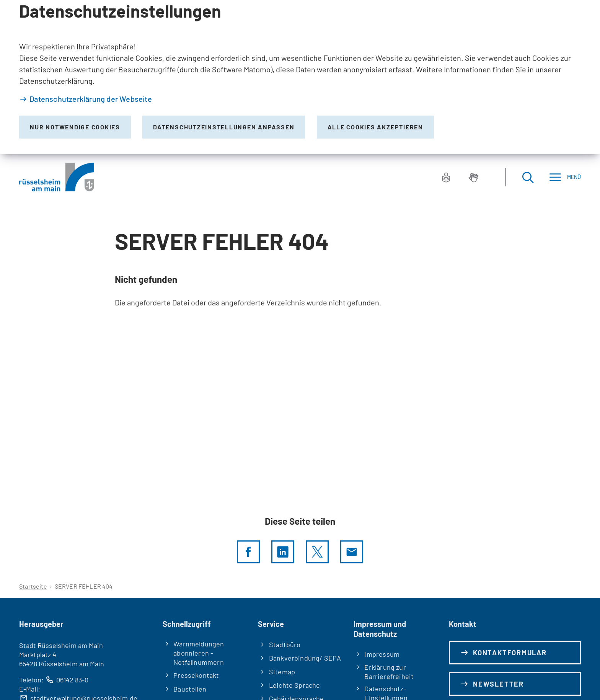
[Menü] (565, 177)
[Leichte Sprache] (446, 177)
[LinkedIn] (283, 552)
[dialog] (300, 77)
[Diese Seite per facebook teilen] (248, 552)
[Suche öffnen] (528, 177)
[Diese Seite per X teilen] (317, 552)
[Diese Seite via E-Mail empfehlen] (352, 552)
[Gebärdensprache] (473, 177)
